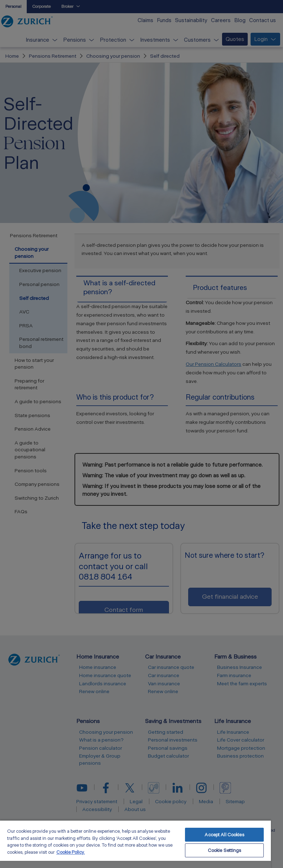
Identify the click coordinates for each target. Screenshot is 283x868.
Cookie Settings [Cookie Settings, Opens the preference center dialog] (225, 850)
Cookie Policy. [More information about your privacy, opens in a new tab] (71, 852)
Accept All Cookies (224, 835)
